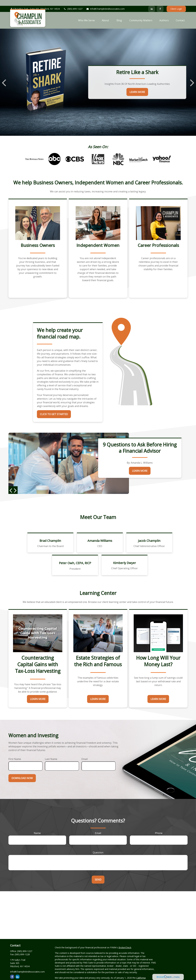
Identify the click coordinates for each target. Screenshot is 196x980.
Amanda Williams (100, 535)
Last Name (51, 753)
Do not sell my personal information (73, 979)
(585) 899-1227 (73, 3)
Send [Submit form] (98, 874)
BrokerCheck (125, 942)
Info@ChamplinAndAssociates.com (105, 3)
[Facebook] (160, 3)
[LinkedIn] (152, 3)
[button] (86, 15)
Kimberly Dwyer (125, 557)
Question (98, 847)
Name (37, 827)
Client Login (176, 3)
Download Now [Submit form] (22, 772)
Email (85, 753)
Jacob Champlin (149, 535)
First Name (15, 753)
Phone (159, 827)
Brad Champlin (50, 535)
